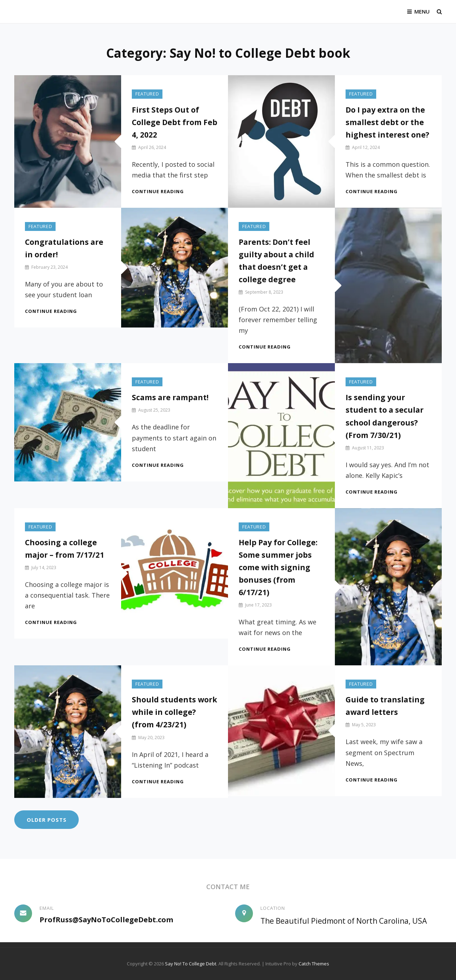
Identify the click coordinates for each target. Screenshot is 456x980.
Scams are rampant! (170, 398)
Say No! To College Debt (191, 964)
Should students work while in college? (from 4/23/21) (174, 712)
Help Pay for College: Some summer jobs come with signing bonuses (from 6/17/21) (278, 567)
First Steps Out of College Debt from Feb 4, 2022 (175, 122)
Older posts (47, 820)
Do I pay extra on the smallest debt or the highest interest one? (387, 122)
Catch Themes (314, 964)
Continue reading (158, 191)
